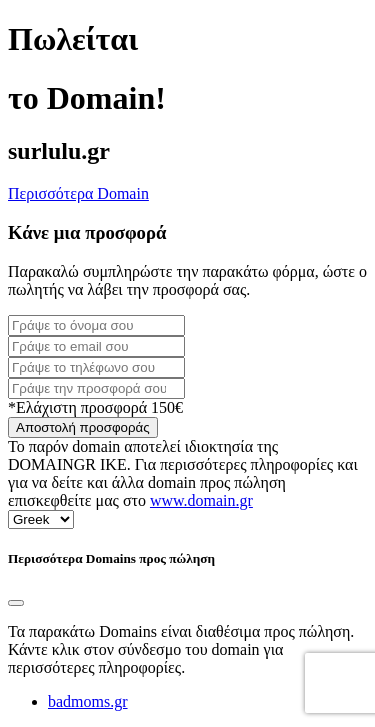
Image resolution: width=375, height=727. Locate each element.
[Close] (16, 603)
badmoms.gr (88, 701)
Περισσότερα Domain (78, 193)
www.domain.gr (201, 500)
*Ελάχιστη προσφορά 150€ (95, 407)
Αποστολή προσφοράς (83, 427)
